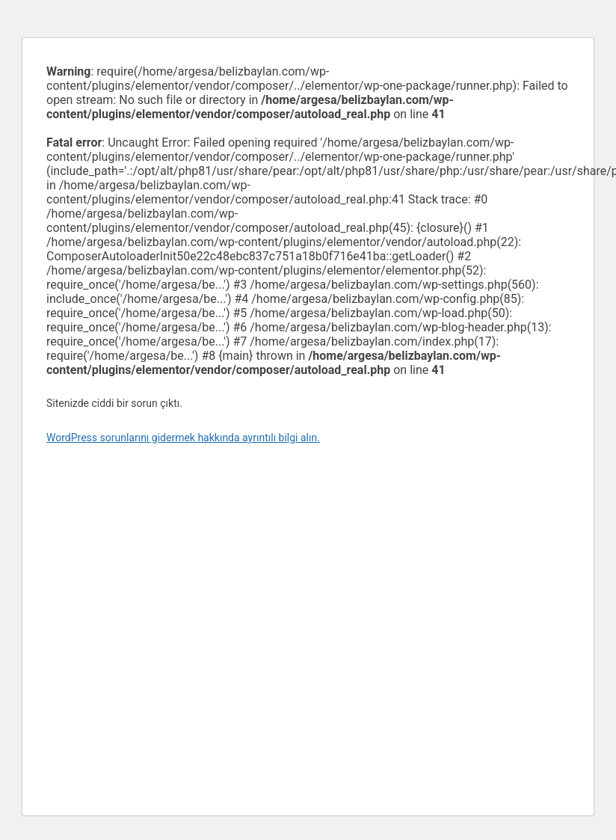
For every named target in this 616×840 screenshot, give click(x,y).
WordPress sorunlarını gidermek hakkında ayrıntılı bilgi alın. (183, 438)
